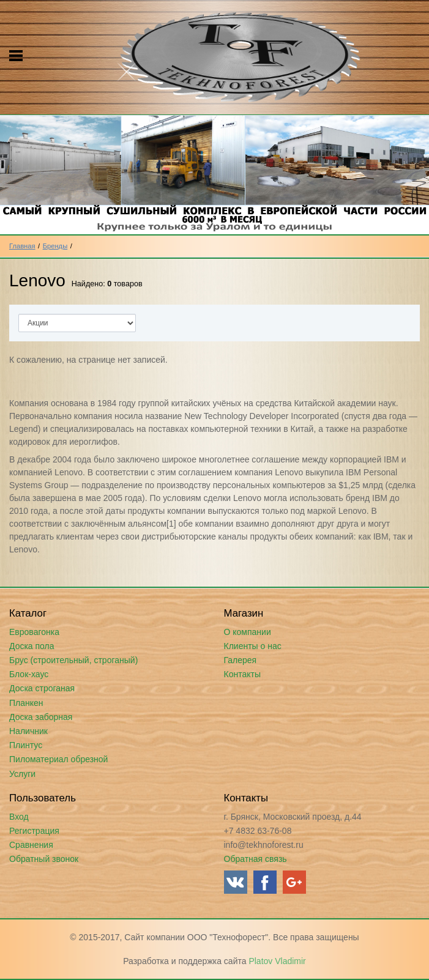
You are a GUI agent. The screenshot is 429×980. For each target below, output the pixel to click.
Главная (22, 246)
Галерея (241, 660)
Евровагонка (34, 632)
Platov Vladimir (277, 961)
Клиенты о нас (253, 646)
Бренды (55, 246)
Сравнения (31, 845)
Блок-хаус (29, 674)
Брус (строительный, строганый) (73, 660)
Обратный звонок (44, 859)
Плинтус (26, 745)
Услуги (22, 774)
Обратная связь (256, 859)
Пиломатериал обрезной (58, 759)
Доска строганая (42, 688)
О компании (248, 632)
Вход (19, 817)
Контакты (242, 674)
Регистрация (34, 831)
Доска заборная (41, 717)
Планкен (26, 703)
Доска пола (32, 646)
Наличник (28, 731)
